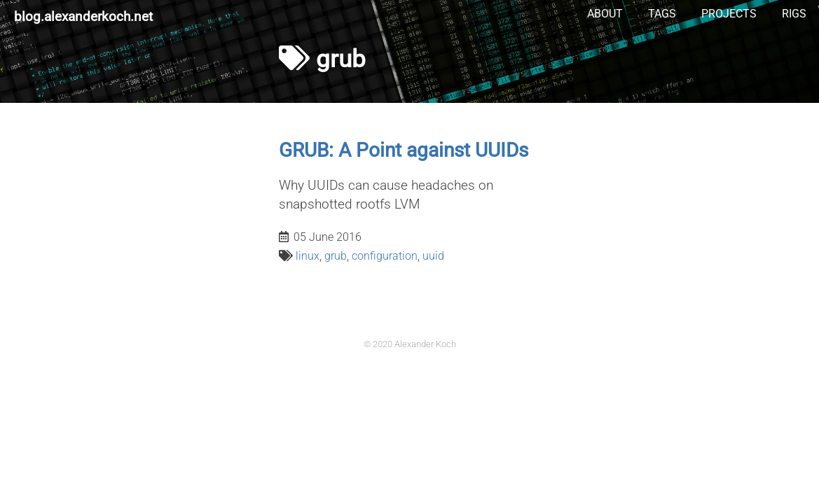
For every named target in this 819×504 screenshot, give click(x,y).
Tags (662, 14)
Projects (729, 14)
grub (336, 256)
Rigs (794, 14)
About (605, 14)
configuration (385, 256)
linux (308, 256)
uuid (433, 256)
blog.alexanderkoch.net (83, 17)
